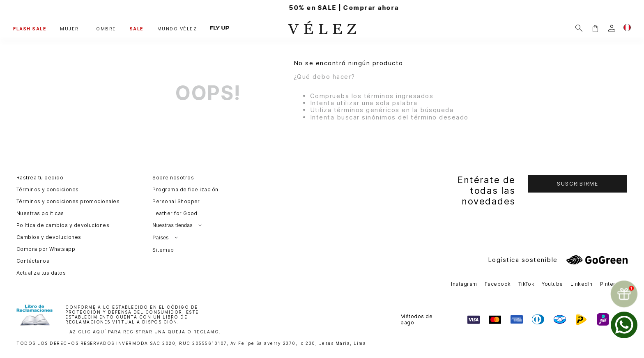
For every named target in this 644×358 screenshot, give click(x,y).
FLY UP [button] (220, 28)
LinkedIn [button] (582, 284)
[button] (595, 28)
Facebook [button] (498, 284)
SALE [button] (137, 29)
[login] (612, 28)
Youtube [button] (552, 284)
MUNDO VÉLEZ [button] (177, 29)
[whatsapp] (624, 325)
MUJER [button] (69, 29)
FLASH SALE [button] (30, 29)
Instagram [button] (464, 284)
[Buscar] (579, 28)
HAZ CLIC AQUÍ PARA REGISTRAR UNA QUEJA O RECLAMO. (143, 332)
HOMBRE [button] (104, 29)
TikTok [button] (527, 284)
